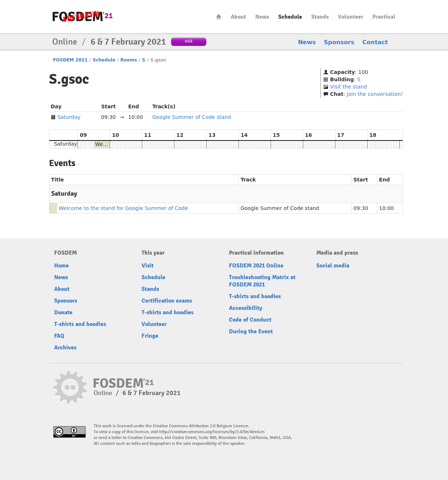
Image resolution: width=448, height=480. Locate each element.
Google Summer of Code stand (192, 117)
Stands (320, 17)
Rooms (129, 60)
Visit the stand (349, 87)
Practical (384, 17)
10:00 (386, 208)
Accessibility (246, 308)
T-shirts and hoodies (80, 324)
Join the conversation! (375, 94)
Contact (375, 42)
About (238, 17)
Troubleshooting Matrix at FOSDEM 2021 (262, 281)
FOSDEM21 (83, 17)
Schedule (290, 17)
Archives (65, 348)
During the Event (251, 331)
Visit (148, 266)
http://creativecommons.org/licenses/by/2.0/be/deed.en (212, 432)
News (262, 17)
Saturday (69, 117)
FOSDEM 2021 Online (256, 266)
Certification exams (167, 301)
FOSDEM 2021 (70, 60)
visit (189, 41)
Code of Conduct (250, 320)
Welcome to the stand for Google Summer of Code (123, 208)
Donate (63, 312)
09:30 (361, 208)
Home (219, 17)
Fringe (150, 336)
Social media (333, 266)
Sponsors (339, 42)
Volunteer (351, 17)
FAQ (59, 336)
